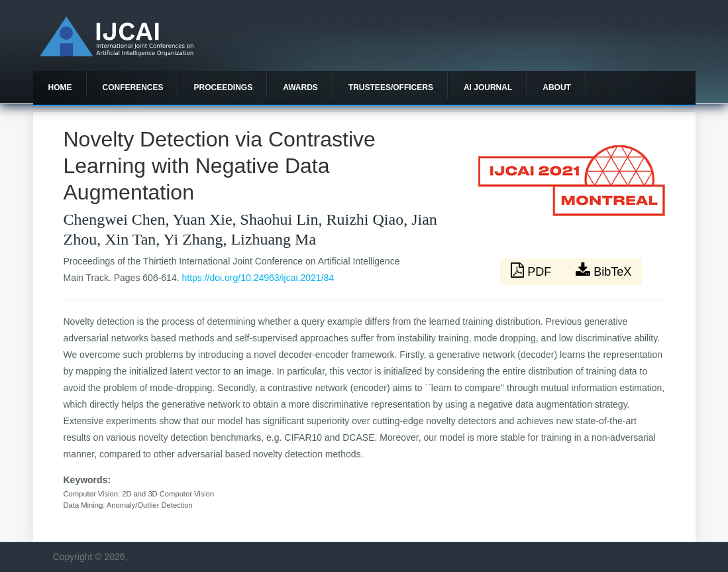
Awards (300, 87)
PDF (533, 270)
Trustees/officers (391, 87)
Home (60, 87)
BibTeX (603, 270)
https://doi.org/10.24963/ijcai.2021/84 (258, 278)
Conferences (133, 87)
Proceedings (224, 87)
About (557, 87)
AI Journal (488, 87)
